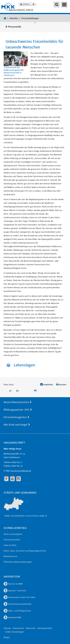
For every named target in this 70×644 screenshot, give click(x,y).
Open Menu (64, 5)
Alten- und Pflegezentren (17, 611)
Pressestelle (15, 27)
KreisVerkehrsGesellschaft (18, 604)
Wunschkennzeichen (18, 402)
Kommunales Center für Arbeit (19, 597)
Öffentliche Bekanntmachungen (18, 562)
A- (11, 391)
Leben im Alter (10, 545)
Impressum (30, 628)
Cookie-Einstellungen (14, 632)
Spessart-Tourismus (15, 591)
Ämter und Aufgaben (13, 534)
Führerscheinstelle (12, 540)
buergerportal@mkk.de (21, 471)
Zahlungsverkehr (45, 628)
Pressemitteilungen (30, 18)
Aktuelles (14, 18)
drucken (61, 385)
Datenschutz (18, 628)
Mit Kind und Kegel (17, 425)
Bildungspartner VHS (18, 410)
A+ (18, 391)
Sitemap (7, 628)
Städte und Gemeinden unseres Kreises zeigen (26, 516)
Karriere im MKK (13, 584)
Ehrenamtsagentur (16, 417)
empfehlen (47, 385)
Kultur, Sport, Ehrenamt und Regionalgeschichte (25, 551)
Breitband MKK (12, 618)
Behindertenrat (10, 556)
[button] (28, 4)
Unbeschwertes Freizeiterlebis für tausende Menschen (34, 44)
